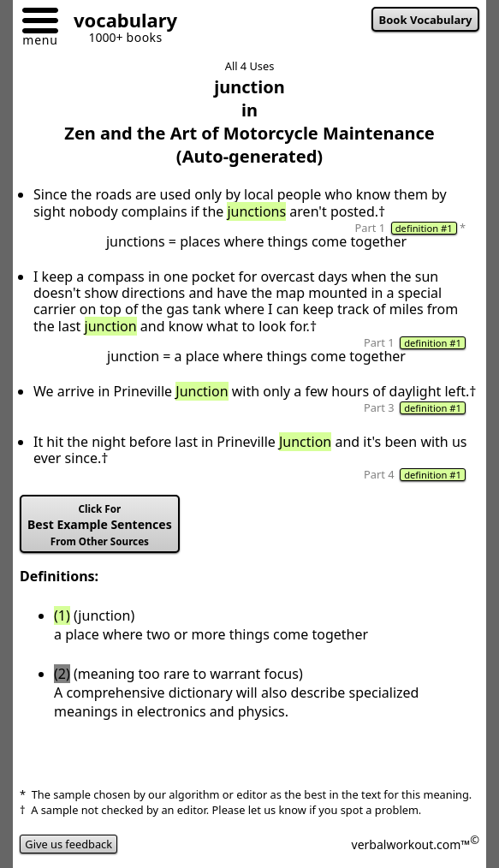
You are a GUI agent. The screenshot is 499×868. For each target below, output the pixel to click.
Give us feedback (68, 844)
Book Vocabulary (426, 20)
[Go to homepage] (119, 23)
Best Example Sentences (100, 525)
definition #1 (424, 228)
